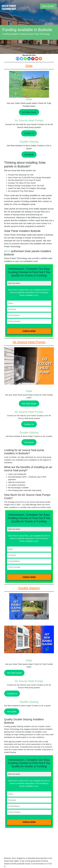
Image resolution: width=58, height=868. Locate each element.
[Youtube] (37, 59)
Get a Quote (48, 6)
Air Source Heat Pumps (29, 120)
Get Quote (29, 154)
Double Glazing (29, 142)
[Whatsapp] (25, 59)
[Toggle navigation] (38, 6)
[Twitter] (21, 59)
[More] (40, 59)
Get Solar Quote (29, 112)
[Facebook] (18, 59)
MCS (7, 251)
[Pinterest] (33, 59)
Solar (29, 99)
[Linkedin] (29, 59)
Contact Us (29, 133)
